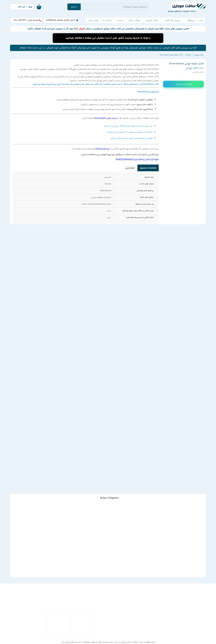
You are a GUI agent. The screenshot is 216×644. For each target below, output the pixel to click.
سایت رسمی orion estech (105, 118)
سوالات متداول (134, 20)
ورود (30, 7)
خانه (201, 20)
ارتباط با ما (108, 20)
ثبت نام (22, 7)
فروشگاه (191, 20)
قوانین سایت (93, 20)
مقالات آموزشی (152, 20)
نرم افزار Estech (103, 149)
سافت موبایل (126, 642)
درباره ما (120, 20)
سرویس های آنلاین (173, 20)
